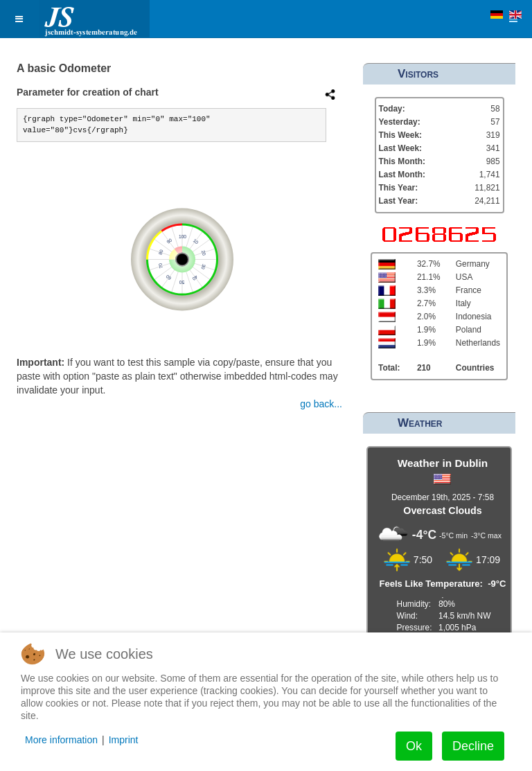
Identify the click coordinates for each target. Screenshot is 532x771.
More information (61, 740)
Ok (414, 746)
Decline (473, 746)
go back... (321, 404)
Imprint (124, 740)
